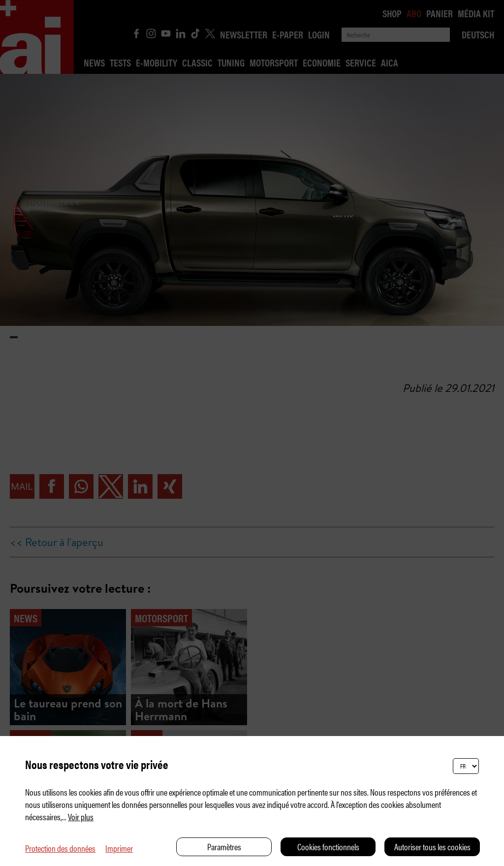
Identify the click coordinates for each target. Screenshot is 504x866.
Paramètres (224, 847)
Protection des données (60, 848)
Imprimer (119, 848)
